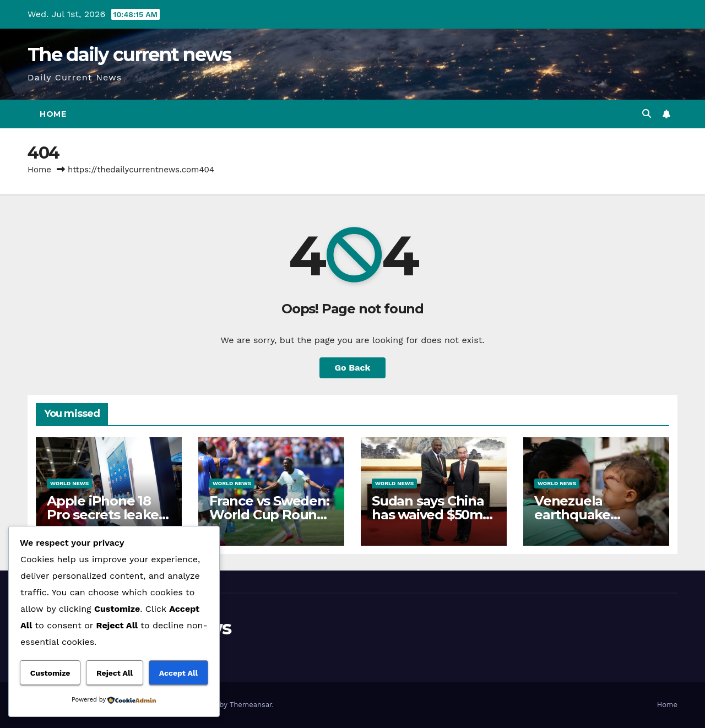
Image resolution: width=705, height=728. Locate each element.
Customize (50, 673)
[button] (647, 114)
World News (69, 483)
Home (53, 114)
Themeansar (251, 705)
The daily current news (129, 55)
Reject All (115, 673)
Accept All (178, 673)
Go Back (353, 368)
